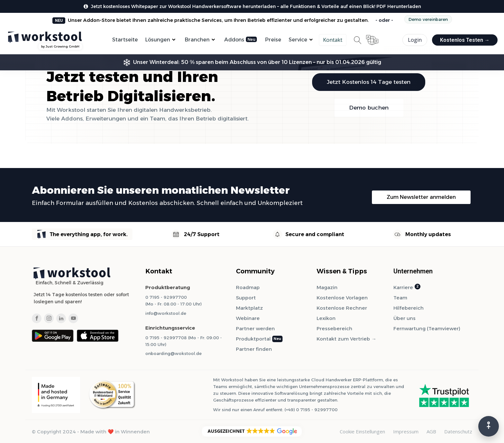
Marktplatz (249, 308)
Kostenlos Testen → (465, 40)
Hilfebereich (409, 308)
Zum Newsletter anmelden (421, 197)
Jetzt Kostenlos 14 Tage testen (369, 82)
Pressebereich (334, 328)
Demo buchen (369, 108)
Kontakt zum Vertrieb (343, 339)
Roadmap (248, 287)
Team (400, 298)
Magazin (327, 287)
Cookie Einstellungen (362, 431)
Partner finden (254, 349)
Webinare (248, 318)
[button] (252, 431)
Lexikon (326, 318)
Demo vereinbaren (428, 19)
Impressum (406, 431)
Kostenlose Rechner (342, 308)
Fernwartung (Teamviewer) (427, 328)
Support (246, 298)
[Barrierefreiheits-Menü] (489, 426)
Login (415, 40)
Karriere (403, 287)
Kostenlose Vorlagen (342, 298)
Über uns (405, 318)
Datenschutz (458, 431)
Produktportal (253, 339)
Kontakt (333, 40)
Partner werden (255, 328)
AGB (431, 431)
